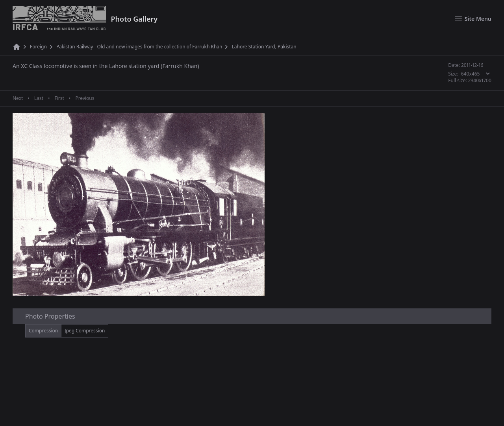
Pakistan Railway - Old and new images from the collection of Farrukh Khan (139, 47)
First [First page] (59, 98)
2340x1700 (480, 80)
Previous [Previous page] (85, 98)
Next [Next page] (18, 98)
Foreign (38, 47)
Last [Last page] (39, 98)
